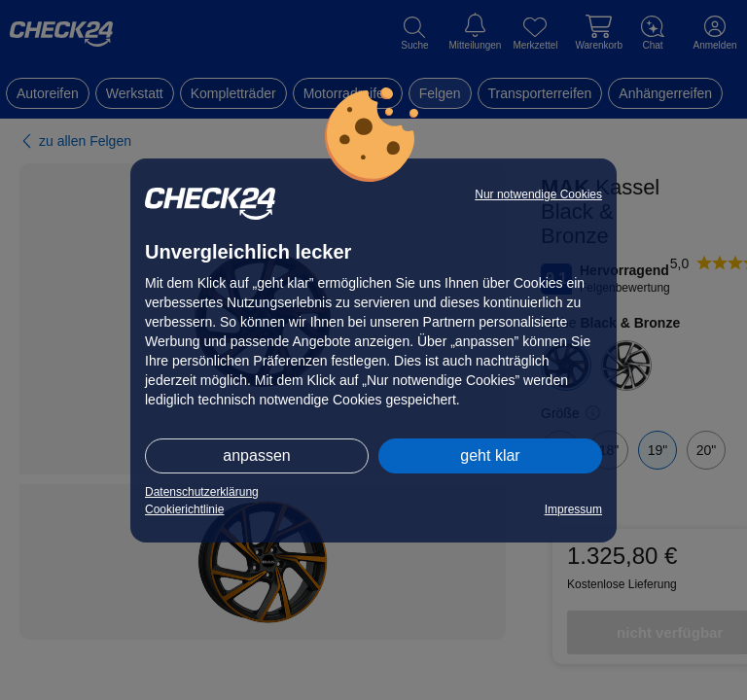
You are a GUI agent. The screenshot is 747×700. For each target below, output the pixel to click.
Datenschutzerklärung (202, 492)
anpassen (256, 455)
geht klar (490, 455)
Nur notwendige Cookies (538, 194)
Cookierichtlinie (184, 509)
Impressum (573, 509)
